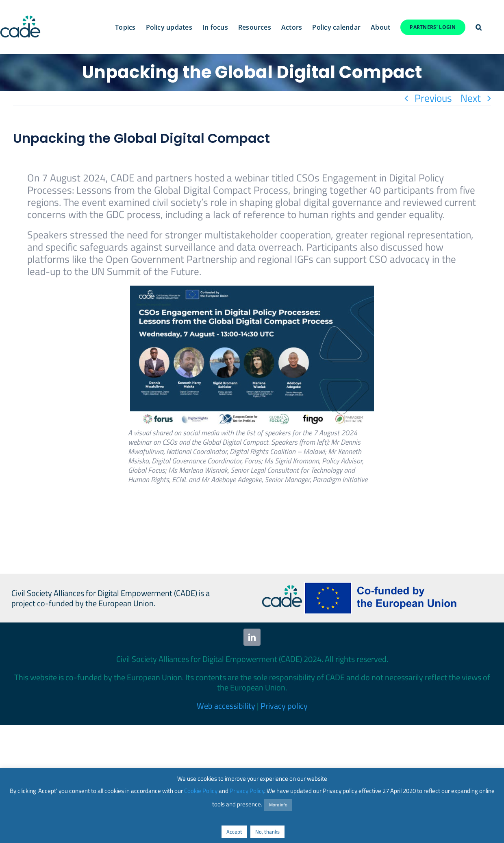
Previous (433, 98)
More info (278, 805)
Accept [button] (234, 832)
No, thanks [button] (267, 832)
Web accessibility (226, 706)
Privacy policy (284, 706)
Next (471, 98)
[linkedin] (252, 637)
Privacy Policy (247, 791)
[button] (479, 27)
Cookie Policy (201, 791)
